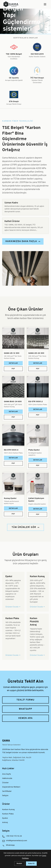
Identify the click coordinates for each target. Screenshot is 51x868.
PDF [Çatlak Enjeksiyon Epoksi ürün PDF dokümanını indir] (38, 514)
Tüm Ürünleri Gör (26, 527)
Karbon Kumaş (8, 810)
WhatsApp (26, 709)
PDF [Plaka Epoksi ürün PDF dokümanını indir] (38, 466)
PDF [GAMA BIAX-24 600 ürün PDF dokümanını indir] (13, 417)
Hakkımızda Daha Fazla (23, 241)
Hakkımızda (7, 778)
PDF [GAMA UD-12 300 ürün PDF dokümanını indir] (13, 369)
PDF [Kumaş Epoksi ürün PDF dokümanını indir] (13, 514)
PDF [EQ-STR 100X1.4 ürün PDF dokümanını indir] (13, 463)
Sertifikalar (7, 791)
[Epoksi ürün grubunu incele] (13, 592)
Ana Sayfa (6, 774)
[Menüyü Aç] (45, 4)
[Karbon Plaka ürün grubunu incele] (13, 637)
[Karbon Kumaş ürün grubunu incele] (38, 592)
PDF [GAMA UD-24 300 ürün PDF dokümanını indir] (38, 369)
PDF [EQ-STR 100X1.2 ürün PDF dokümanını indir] (38, 415)
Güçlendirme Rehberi (11, 787)
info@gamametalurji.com (17, 841)
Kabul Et (31, 864)
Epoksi (5, 818)
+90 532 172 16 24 (14, 836)
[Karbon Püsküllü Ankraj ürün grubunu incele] (38, 637)
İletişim (5, 796)
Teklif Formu (26, 700)
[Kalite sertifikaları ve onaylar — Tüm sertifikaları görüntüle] (26, 71)
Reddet (19, 864)
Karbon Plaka (8, 814)
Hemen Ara (26, 718)
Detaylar (13, 363)
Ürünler (5, 783)
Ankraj (5, 822)
